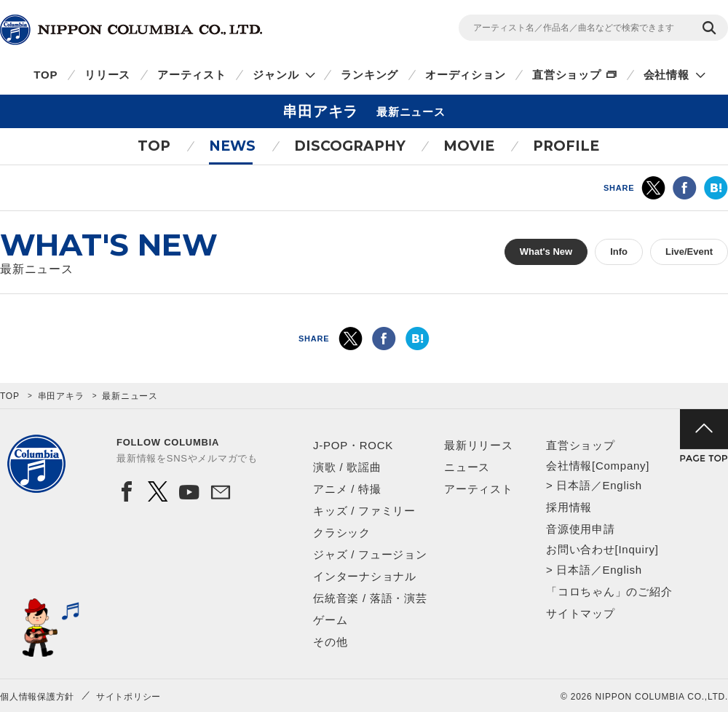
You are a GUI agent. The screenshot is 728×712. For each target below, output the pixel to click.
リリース (107, 75)
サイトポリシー (128, 697)
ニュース (467, 467)
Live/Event (689, 252)
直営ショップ (567, 75)
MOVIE (469, 146)
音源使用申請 (581, 529)
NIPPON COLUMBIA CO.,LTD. (131, 30)
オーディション (465, 75)
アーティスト (192, 75)
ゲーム (330, 620)
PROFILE (566, 146)
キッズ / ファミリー (364, 511)
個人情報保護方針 (37, 697)
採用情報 (569, 507)
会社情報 (666, 75)
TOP (45, 75)
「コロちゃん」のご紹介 (609, 592)
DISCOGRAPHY (350, 146)
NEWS (232, 146)
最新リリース (479, 445)
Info (619, 252)
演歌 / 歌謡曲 (347, 467)
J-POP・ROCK (353, 445)
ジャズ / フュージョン (370, 554)
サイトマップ (581, 613)
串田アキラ (61, 396)
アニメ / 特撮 (347, 489)
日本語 (573, 485)
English (622, 485)
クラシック (342, 533)
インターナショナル (365, 576)
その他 (330, 642)
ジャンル (276, 75)
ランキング (369, 75)
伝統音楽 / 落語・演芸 (370, 598)
